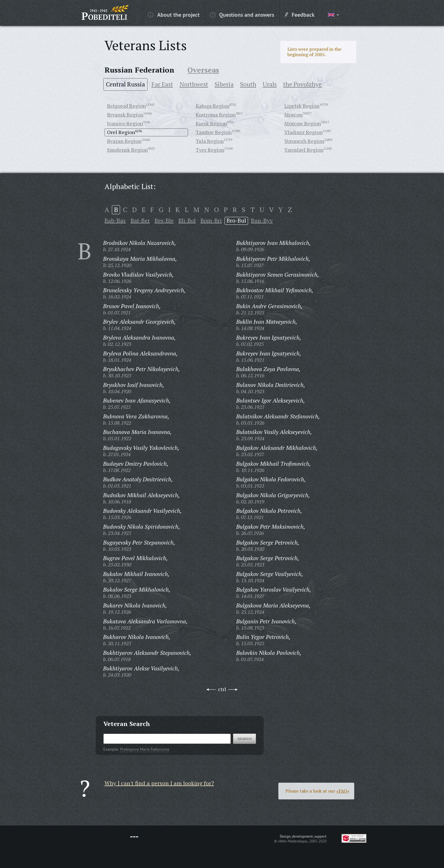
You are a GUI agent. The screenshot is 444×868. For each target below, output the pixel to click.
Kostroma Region (216, 115)
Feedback (300, 14)
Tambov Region (214, 132)
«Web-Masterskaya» (293, 841)
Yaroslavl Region (304, 150)
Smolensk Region (127, 150)
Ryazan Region (124, 141)
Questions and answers (242, 14)
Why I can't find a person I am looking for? (159, 783)
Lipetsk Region (302, 106)
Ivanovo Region (125, 123)
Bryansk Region (125, 115)
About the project (174, 14)
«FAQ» (343, 791)
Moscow (294, 115)
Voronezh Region (304, 141)
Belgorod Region (126, 106)
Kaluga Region (213, 106)
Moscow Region (303, 123)
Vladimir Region (303, 132)
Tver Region (210, 150)
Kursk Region (211, 123)
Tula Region (210, 141)
